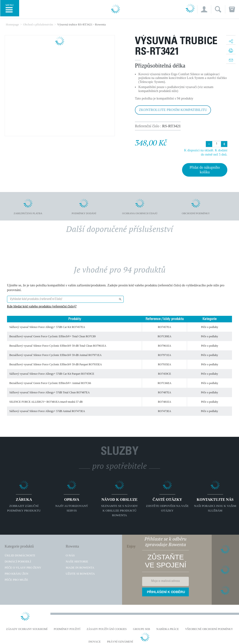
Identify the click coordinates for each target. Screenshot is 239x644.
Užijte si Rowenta (80, 574)
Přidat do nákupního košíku (205, 170)
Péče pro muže (16, 580)
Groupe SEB (142, 629)
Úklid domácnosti (20, 555)
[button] (204, 9)
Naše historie (77, 561)
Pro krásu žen (16, 574)
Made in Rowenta (80, 568)
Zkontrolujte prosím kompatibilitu (173, 110)
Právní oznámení (120, 642)
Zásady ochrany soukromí (27, 629)
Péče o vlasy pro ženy (23, 568)
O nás (70, 555)
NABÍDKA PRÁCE (168, 629)
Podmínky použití (67, 629)
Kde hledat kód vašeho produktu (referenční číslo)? (42, 306)
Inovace (95, 642)
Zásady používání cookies (107, 629)
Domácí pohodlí (18, 561)
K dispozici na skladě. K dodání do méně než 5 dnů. (206, 152)
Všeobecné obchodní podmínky (209, 629)
